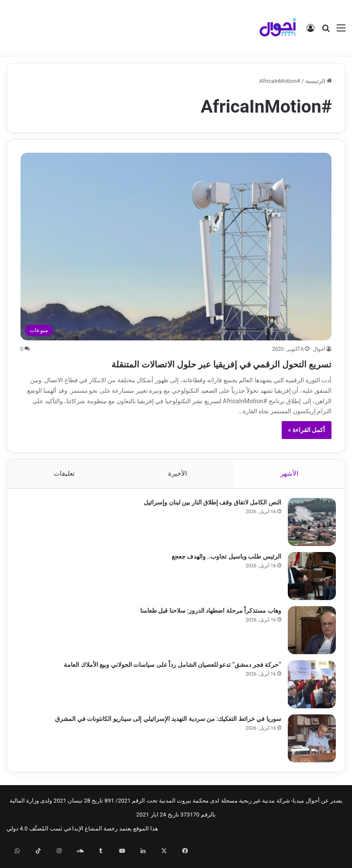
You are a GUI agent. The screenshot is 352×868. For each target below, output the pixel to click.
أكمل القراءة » (307, 446)
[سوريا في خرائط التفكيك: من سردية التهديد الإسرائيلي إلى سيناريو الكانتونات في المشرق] (308, 758)
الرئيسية (319, 81)
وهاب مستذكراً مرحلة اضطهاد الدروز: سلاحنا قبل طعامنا (207, 630)
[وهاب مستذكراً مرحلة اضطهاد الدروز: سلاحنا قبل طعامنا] (308, 650)
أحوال (319, 349)
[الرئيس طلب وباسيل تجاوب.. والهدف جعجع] (308, 596)
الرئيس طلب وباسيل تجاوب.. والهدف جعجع (223, 576)
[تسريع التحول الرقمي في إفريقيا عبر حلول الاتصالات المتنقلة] (176, 247)
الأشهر (289, 489)
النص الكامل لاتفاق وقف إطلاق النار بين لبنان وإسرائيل (209, 522)
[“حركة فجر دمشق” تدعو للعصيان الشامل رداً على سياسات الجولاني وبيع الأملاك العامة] (308, 704)
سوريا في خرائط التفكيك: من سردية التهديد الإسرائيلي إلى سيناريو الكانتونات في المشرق (164, 738)
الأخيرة (178, 489)
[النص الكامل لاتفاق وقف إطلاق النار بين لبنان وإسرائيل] (308, 542)
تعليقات (64, 489)
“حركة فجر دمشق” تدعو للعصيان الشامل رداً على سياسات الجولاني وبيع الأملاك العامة (169, 684)
